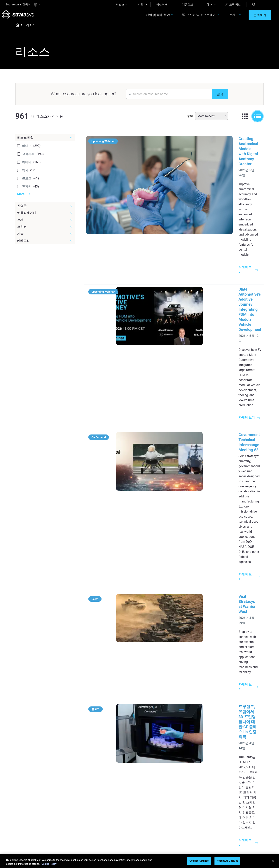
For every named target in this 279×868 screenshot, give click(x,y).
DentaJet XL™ (194, 770)
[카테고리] (45, 244)
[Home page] (16, 29)
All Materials (152, 821)
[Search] (254, 4)
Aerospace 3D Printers (240, 770)
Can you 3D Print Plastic (159, 782)
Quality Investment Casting (120, 753)
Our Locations (235, 816)
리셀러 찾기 (163, 4)
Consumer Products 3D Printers (240, 778)
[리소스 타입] (45, 141)
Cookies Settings (199, 861)
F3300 (189, 753)
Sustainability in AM (115, 816)
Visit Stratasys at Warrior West (176, 303)
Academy (232, 827)
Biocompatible (153, 816)
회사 (209, 4)
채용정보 (188, 4)
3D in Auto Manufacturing (160, 776)
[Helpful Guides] (122, 747)
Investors (232, 838)
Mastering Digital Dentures (119, 827)
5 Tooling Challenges (157, 753)
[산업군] (45, 210)
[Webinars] (122, 798)
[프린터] (45, 231)
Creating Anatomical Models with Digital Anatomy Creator (199, 142)
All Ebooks (110, 782)
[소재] (45, 224)
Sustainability (235, 833)
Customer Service (196, 833)
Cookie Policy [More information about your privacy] (49, 864)
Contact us (233, 810)
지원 (140, 4)
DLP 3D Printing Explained (160, 787)
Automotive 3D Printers (240, 765)
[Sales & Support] (204, 798)
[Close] (273, 861)
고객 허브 (233, 5)
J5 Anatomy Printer (197, 776)
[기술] (45, 237)
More (21, 198)
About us (232, 804)
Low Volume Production (159, 759)
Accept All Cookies (227, 861)
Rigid (148, 804)
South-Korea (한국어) (23, 5)
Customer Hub (194, 827)
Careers (231, 821)
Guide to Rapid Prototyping (161, 765)
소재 (220, 17)
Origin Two (192, 759)
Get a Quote (193, 816)
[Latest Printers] (204, 747)
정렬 (190, 120)
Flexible (149, 810)
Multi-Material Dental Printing (121, 765)
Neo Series (192, 765)
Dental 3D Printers (237, 753)
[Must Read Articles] (163, 747)
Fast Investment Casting (118, 804)
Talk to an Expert (195, 821)
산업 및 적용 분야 (145, 17)
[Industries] (245, 747)
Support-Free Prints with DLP (121, 776)
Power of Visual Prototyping (120, 759)
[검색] (220, 98)
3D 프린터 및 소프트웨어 (186, 17)
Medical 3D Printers (238, 759)
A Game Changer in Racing (119, 810)
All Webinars (111, 833)
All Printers (192, 782)
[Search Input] (169, 98)
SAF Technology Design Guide (121, 770)
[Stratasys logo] (22, 17)
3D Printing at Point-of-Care (120, 821)
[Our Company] (245, 798)
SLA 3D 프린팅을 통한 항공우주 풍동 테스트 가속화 (194, 637)
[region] (139, 861)
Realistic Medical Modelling (161, 770)
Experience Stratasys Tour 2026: (177, 462)
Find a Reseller (194, 810)
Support (190, 804)
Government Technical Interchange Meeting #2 (190, 252)
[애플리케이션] (45, 217)
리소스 (120, 4)
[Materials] (163, 798)
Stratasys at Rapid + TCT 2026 (176, 413)
